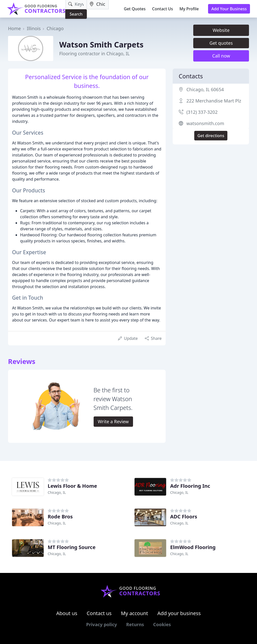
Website (221, 30)
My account (135, 613)
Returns (135, 624)
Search (76, 14)
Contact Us (163, 9)
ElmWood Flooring (193, 547)
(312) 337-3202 (202, 112)
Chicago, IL (57, 492)
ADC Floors (184, 517)
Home (14, 28)
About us (67, 613)
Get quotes (221, 43)
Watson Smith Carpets (101, 44)
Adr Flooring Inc (190, 486)
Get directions (211, 136)
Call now (221, 56)
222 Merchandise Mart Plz (214, 101)
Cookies (162, 624)
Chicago (55, 28)
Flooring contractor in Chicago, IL (94, 53)
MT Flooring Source (72, 547)
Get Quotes (135, 9)
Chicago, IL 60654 (205, 89)
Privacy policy (102, 624)
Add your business (179, 613)
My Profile (189, 9)
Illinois (34, 28)
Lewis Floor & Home (72, 486)
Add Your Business (229, 9)
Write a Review (113, 421)
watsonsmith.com (205, 123)
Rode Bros (60, 517)
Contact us (99, 613)
